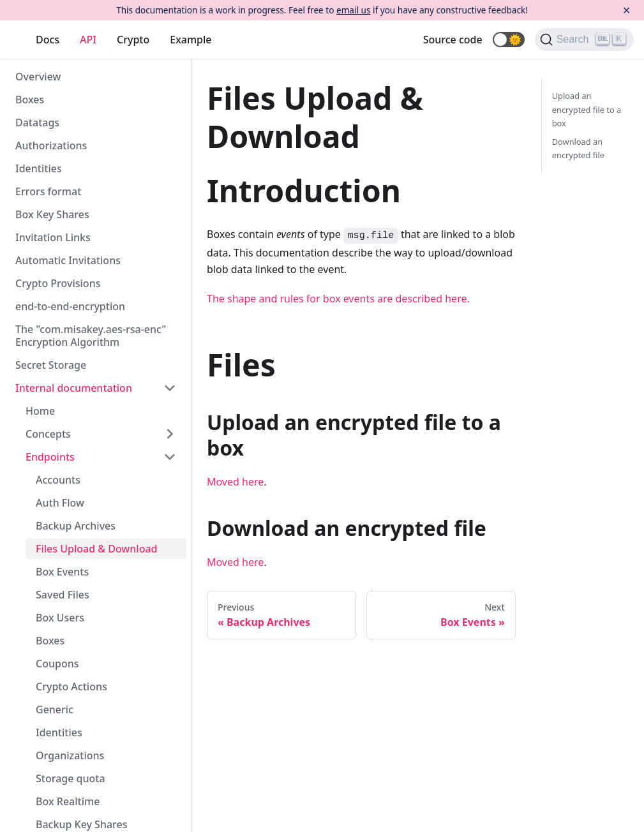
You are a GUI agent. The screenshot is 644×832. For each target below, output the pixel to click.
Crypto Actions (71, 687)
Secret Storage (51, 365)
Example (191, 40)
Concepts (48, 434)
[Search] (584, 40)
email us (353, 10)
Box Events (62, 572)
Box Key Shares (52, 214)
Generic (55, 709)
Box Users (60, 618)
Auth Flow (60, 503)
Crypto (133, 40)
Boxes (30, 100)
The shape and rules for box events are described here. (338, 299)
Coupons (57, 664)
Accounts (58, 480)
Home (40, 411)
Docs (48, 40)
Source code (453, 40)
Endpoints (50, 457)
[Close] (626, 10)
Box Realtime (68, 801)
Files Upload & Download (96, 549)
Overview (38, 77)
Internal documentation (74, 388)
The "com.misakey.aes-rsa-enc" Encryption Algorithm (91, 336)
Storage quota (71, 778)
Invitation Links (53, 237)
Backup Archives (76, 526)
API (88, 40)
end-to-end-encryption (70, 306)
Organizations (70, 755)
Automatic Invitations (68, 260)
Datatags (37, 123)
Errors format (48, 191)
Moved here (235, 482)
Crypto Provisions (58, 283)
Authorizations (51, 145)
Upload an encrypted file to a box (587, 109)
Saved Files (63, 595)
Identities (39, 168)
